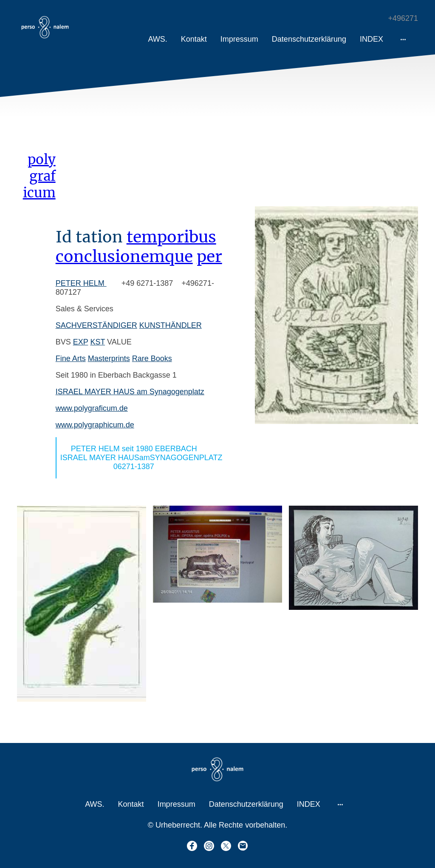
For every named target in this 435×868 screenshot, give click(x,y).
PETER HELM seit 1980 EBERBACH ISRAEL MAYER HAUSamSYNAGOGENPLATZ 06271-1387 (145, 458)
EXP (81, 342)
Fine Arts (71, 359)
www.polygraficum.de (92, 408)
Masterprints (109, 359)
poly (42, 159)
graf (42, 176)
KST (97, 342)
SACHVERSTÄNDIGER (96, 325)
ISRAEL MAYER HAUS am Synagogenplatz (130, 392)
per (209, 256)
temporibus (171, 237)
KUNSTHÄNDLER (171, 325)
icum (39, 192)
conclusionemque (124, 256)
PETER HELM (81, 283)
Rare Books (152, 359)
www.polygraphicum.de (95, 425)
